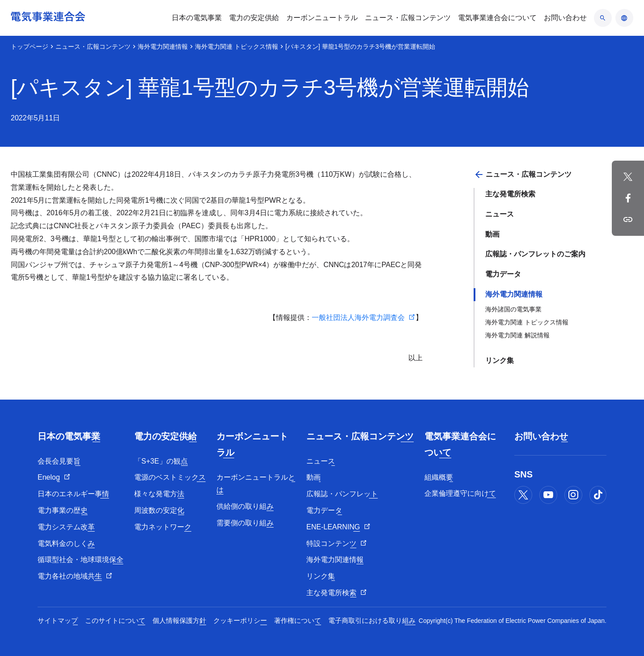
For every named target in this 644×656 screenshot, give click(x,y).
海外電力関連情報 (163, 47)
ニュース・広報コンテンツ (93, 47)
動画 (492, 234)
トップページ (30, 47)
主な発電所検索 (510, 194)
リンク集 (500, 360)
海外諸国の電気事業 (513, 309)
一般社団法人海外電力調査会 (358, 317)
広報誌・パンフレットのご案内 (535, 254)
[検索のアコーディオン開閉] (603, 18)
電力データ (503, 274)
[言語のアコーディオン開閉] (624, 18)
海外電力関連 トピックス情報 (237, 47)
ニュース (500, 214)
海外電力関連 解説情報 (517, 335)
